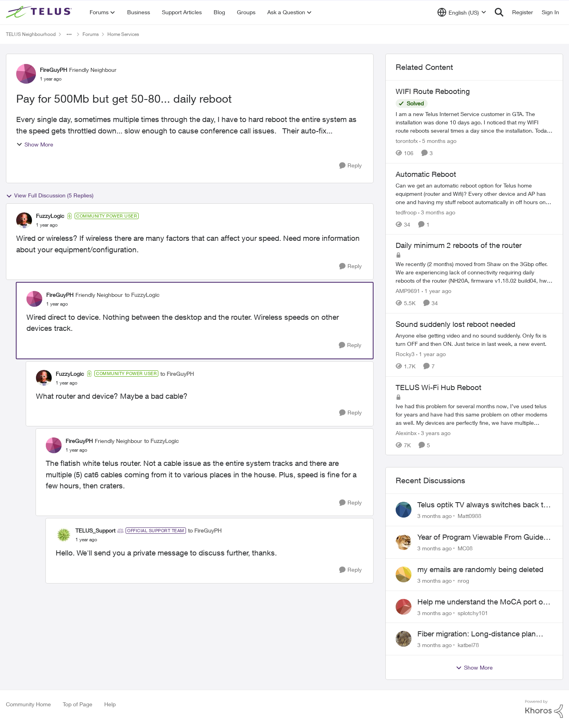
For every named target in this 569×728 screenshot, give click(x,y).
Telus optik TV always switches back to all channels (483, 505)
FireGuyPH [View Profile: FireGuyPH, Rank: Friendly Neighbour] (54, 70)
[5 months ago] (438, 141)
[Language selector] (462, 12)
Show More (35, 144)
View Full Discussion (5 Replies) (50, 195)
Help (110, 704)
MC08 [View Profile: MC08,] (465, 548)
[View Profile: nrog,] (404, 574)
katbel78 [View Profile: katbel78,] (468, 645)
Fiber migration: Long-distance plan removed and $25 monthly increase (477, 634)
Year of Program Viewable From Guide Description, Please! (480, 537)
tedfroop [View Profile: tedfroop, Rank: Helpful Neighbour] (406, 212)
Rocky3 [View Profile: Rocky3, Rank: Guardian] (405, 354)
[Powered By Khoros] (544, 709)
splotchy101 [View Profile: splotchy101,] (473, 613)
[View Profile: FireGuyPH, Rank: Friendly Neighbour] (26, 74)
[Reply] (350, 166)
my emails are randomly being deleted (480, 569)
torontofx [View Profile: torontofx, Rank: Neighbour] (407, 141)
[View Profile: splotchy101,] (404, 607)
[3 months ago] (437, 212)
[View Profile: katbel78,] (404, 639)
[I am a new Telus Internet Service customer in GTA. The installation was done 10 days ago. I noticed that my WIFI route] (474, 122)
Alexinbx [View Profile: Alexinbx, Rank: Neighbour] (406, 432)
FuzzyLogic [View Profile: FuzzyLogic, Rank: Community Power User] (50, 216)
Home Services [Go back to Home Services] (123, 34)
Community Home (28, 704)
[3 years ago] (434, 432)
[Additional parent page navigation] (69, 34)
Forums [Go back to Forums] (91, 34)
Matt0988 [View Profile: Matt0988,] (469, 516)
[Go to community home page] (40, 12)
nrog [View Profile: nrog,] (463, 581)
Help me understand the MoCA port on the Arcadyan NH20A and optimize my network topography (482, 602)
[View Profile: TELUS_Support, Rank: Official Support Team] (64, 535)
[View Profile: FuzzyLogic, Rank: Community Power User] (24, 220)
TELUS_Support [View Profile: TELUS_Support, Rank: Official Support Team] (95, 530)
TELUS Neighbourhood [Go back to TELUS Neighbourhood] (31, 34)
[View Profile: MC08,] (404, 542)
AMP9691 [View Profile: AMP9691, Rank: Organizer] (408, 291)
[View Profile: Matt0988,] (404, 510)
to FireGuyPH (177, 374)
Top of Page (78, 704)
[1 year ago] (437, 291)
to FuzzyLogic (142, 295)
